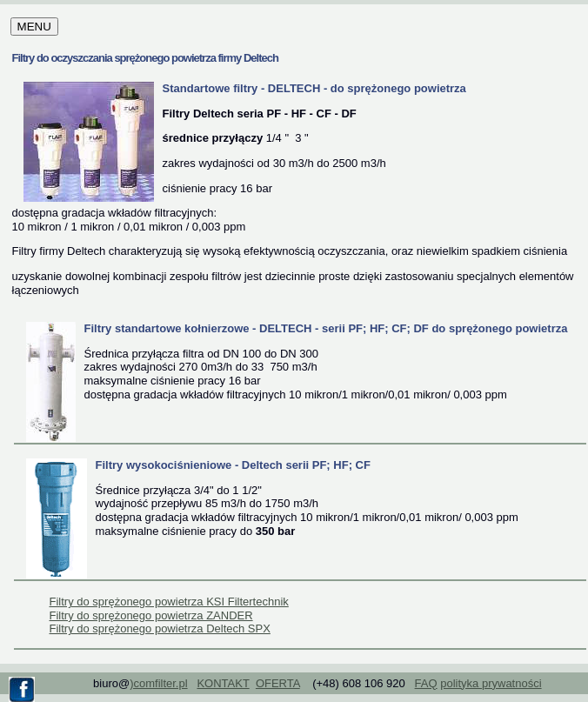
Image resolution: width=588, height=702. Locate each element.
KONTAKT (223, 683)
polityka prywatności (491, 683)
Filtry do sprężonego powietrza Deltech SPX (160, 628)
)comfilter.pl (158, 683)
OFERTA (278, 683)
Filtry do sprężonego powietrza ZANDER (151, 615)
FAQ (426, 683)
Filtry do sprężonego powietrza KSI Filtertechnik (169, 602)
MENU (34, 27)
